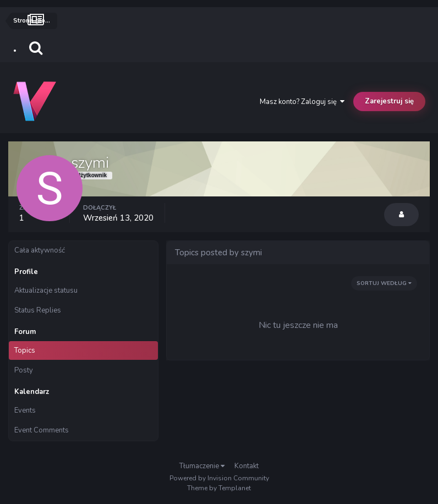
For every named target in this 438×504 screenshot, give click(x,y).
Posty (24, 370)
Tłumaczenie (202, 466)
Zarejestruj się (389, 101)
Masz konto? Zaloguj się (302, 102)
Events (25, 410)
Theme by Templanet (219, 488)
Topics (25, 350)
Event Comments (42, 430)
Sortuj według (384, 283)
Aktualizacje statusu (46, 291)
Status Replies (38, 310)
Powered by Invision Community (219, 478)
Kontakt (247, 466)
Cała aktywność (40, 250)
